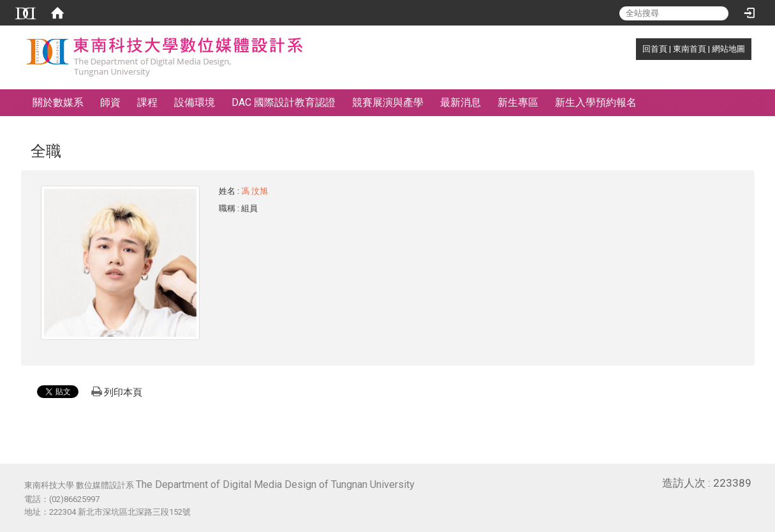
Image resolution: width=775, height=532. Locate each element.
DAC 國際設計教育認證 (284, 102)
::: (636, 49)
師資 (110, 102)
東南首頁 (690, 49)
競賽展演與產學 (388, 102)
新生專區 (518, 102)
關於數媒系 (58, 102)
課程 (147, 102)
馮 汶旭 (255, 191)
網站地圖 (728, 49)
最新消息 (461, 102)
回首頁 (655, 49)
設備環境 (195, 102)
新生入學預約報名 (596, 102)
